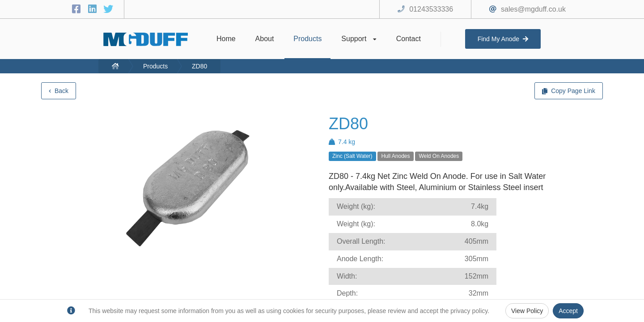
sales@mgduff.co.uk (533, 9)
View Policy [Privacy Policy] (527, 311)
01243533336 (431, 9)
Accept (568, 311)
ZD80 (199, 66)
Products (155, 66)
